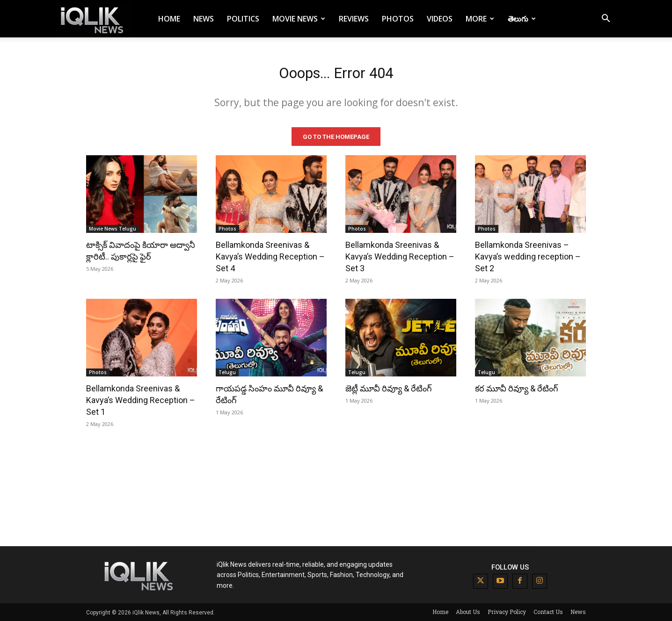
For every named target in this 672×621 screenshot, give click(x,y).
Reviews (354, 19)
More (480, 19)
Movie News (299, 19)
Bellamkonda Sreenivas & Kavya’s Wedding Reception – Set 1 (141, 400)
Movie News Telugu (113, 228)
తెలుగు (522, 19)
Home (169, 19)
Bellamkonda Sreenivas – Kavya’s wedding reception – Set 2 (528, 256)
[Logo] (94, 19)
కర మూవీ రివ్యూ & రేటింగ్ (517, 388)
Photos (398, 19)
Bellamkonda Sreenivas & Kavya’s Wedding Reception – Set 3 (400, 256)
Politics (243, 19)
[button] (606, 19)
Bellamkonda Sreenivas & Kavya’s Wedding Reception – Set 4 (270, 256)
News (204, 19)
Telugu (227, 372)
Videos (440, 19)
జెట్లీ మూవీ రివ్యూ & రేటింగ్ (389, 388)
